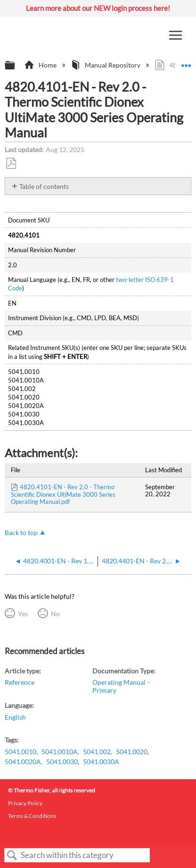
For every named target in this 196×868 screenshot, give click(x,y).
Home (41, 65)
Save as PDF (11, 164)
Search (12, 855)
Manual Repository (106, 65)
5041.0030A (101, 762)
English (15, 717)
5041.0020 (132, 752)
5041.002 (97, 752)
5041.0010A (60, 752)
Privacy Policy (25, 803)
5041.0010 (20, 752)
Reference (20, 682)
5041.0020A (23, 762)
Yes (23, 614)
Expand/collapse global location (186, 63)
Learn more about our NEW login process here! (98, 8)
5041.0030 (62, 762)
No (55, 614)
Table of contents (44, 186)
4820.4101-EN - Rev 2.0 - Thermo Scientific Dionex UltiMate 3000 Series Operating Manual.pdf (63, 494)
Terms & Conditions (32, 816)
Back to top (21, 532)
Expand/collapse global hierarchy (16, 66)
